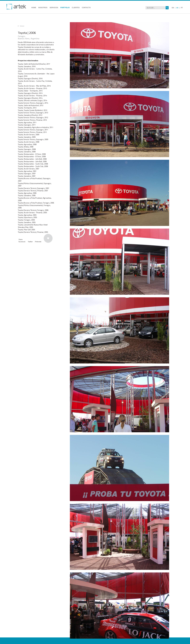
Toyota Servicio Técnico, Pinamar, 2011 (32, 132)
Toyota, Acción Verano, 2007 (28, 169)
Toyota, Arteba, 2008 (26, 147)
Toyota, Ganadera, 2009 (27, 137)
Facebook (22, 242)
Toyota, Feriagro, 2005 (26, 220)
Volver (22, 26)
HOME (34, 8)
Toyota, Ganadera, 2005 (27, 222)
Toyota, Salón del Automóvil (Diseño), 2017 (34, 64)
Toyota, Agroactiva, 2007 (27, 171)
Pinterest (38, 242)
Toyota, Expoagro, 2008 (27, 149)
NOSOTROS (43, 8)
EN (173, 8)
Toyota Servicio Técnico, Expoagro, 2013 (33, 113)
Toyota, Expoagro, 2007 (27, 174)
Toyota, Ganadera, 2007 (27, 176)
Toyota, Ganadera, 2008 (27, 152)
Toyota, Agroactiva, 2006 (27, 193)
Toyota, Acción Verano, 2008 (28, 142)
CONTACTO (86, 8)
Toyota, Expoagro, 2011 (27, 125)
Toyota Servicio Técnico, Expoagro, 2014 (33, 103)
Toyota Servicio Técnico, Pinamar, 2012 (32, 120)
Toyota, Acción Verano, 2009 (28, 135)
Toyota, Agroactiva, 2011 (27, 122)
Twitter (30, 242)
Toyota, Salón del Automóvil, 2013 (31, 105)
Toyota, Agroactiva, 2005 (27, 215)
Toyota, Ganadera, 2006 (27, 195)
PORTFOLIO (65, 7)
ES (177, 8)
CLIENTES (76, 8)
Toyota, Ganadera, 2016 (27, 66)
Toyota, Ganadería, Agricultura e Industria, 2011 (36, 127)
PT (182, 8)
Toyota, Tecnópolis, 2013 (27, 108)
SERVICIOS (54, 8)
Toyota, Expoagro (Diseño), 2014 (30, 98)
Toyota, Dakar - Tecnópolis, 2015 (30, 91)
